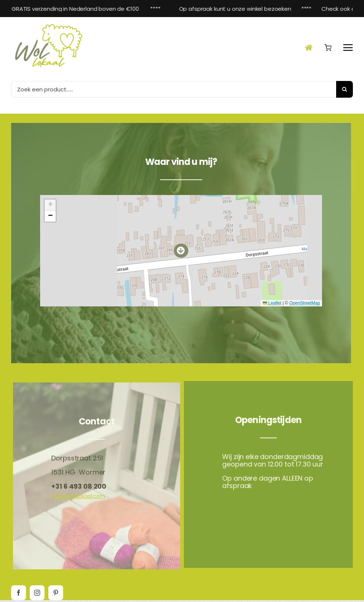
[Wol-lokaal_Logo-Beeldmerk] (48, 24)
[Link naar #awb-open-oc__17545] (328, 48)
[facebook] (19, 593)
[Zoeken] (344, 89)
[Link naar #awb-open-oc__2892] (348, 48)
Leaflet (272, 302)
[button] (181, 249)
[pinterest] (56, 593)
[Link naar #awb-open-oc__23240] (309, 48)
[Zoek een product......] (174, 89)
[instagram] (37, 593)
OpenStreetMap (305, 302)
